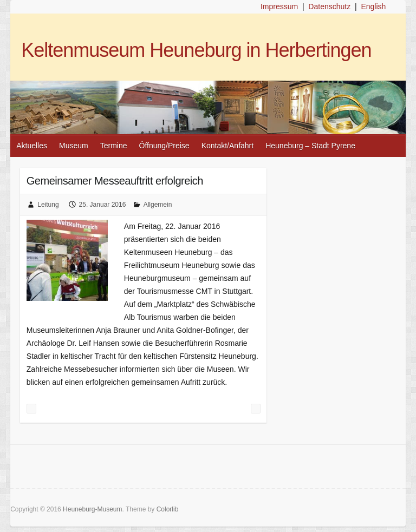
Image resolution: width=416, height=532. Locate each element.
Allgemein (158, 205)
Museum (74, 146)
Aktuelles (32, 146)
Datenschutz (329, 6)
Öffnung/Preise (164, 146)
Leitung (48, 205)
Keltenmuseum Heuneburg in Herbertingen (196, 50)
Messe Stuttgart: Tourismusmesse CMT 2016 (31, 409)
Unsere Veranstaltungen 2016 (256, 409)
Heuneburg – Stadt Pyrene (310, 146)
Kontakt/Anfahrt (228, 146)
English (373, 6)
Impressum (279, 6)
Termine (114, 146)
